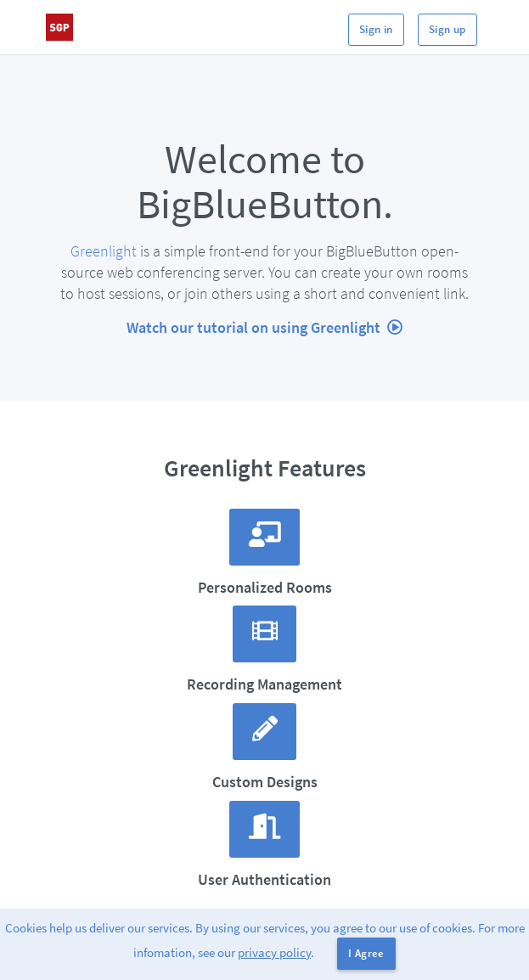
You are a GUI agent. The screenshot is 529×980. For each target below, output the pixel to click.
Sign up (447, 29)
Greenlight (104, 251)
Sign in (376, 29)
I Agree (366, 953)
